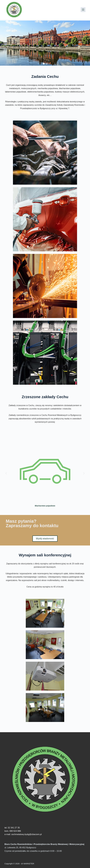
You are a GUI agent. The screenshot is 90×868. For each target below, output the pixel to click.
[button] (44, 64)
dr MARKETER (27, 864)
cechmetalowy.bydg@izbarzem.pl (26, 834)
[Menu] (83, 10)
